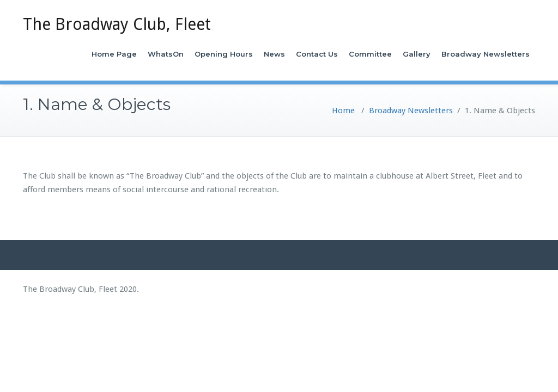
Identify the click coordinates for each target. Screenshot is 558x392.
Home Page (114, 54)
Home (343, 111)
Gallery (417, 54)
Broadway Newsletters (486, 54)
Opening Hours (224, 54)
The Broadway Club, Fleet (117, 24)
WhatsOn (166, 54)
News (274, 54)
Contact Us (317, 54)
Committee (370, 54)
